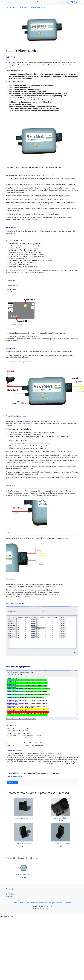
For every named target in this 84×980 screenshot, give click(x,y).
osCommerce (46, 908)
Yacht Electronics (23, 7)
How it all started (19, 903)
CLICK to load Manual (14, 777)
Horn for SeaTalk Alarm (61, 818)
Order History (10, 894)
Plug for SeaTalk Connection (23, 843)
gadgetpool (48, 906)
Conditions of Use (32, 903)
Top (7, 7)
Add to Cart (13, 782)
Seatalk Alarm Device (38, 7)
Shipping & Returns (56, 903)
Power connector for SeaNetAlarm (23, 818)
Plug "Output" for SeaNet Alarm (61, 843)
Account (9, 892)
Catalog (13, 7)
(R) (47, 62)
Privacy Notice (44, 903)
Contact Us (67, 903)
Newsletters (10, 896)
